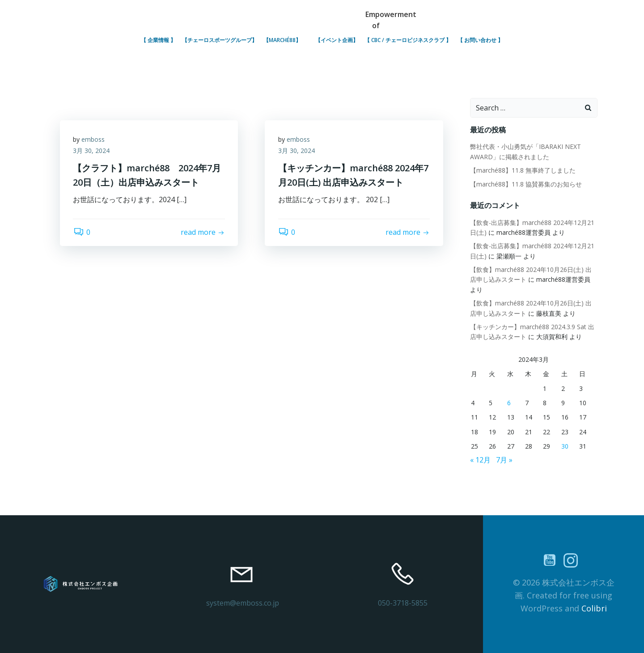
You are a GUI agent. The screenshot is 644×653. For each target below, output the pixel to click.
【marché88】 (286, 40)
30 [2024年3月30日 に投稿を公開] (565, 447)
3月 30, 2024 (92, 151)
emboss (93, 139)
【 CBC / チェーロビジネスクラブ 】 (408, 40)
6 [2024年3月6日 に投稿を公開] (509, 403)
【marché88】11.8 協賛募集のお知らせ (526, 184)
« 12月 (480, 460)
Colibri (594, 608)
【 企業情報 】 (158, 40)
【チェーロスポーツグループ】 (220, 40)
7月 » (504, 460)
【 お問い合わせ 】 (480, 40)
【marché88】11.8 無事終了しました (523, 171)
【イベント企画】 (337, 40)
